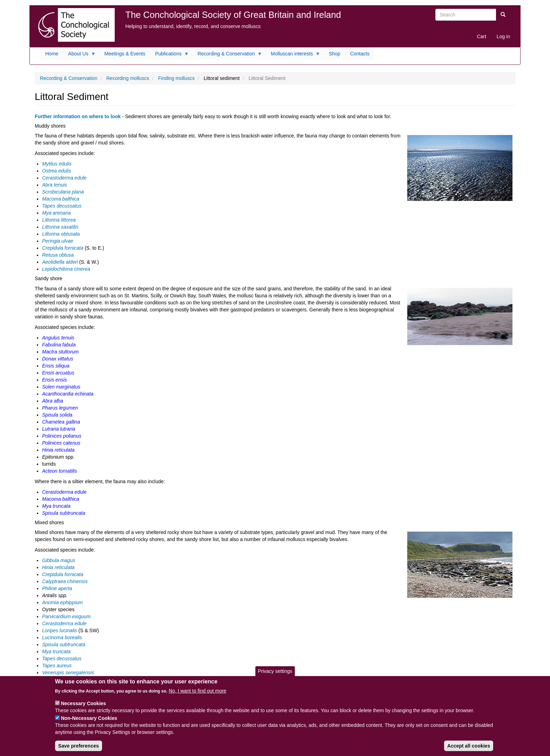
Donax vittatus (58, 359)
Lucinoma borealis (62, 637)
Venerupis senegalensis (68, 673)
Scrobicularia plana (63, 192)
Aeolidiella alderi (60, 262)
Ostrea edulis (56, 171)
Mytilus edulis (57, 164)
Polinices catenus (61, 443)
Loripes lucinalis (60, 630)
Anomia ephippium (62, 602)
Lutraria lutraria (59, 429)
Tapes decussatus (62, 206)
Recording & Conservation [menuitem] (227, 55)
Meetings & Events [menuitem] (125, 54)
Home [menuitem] (52, 54)
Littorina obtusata (61, 234)
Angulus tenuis (58, 338)
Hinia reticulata (58, 450)
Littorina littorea (59, 220)
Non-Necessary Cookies (89, 721)
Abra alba (53, 401)
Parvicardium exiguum (66, 616)
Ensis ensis (55, 380)
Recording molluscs (128, 78)
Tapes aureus (57, 666)
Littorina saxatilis (60, 227)
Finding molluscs (176, 78)
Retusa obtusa (58, 255)
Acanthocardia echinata (68, 394)
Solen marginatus (61, 387)
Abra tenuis (55, 185)
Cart (481, 36)
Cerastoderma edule (64, 178)
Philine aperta (57, 588)
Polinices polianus (62, 436)
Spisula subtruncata (64, 513)
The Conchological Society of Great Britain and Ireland (233, 15)
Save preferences (79, 749)
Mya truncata (56, 506)
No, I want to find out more (197, 694)
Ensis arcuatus (58, 373)
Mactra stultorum (60, 352)
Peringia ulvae (58, 241)
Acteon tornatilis (60, 471)
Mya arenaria (56, 213)
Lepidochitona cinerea (66, 269)
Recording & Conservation (69, 78)
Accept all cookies (469, 749)
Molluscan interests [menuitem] (293, 55)
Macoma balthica (61, 199)
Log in (503, 36)
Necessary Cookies (83, 707)
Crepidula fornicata (63, 248)
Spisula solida (57, 415)
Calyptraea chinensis (65, 581)
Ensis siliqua (56, 366)
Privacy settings (275, 674)
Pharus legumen (60, 408)
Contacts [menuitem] (360, 54)
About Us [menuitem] (79, 55)
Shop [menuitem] (334, 54)
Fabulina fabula (59, 345)
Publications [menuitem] (170, 55)
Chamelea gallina (61, 422)
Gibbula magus (59, 560)
